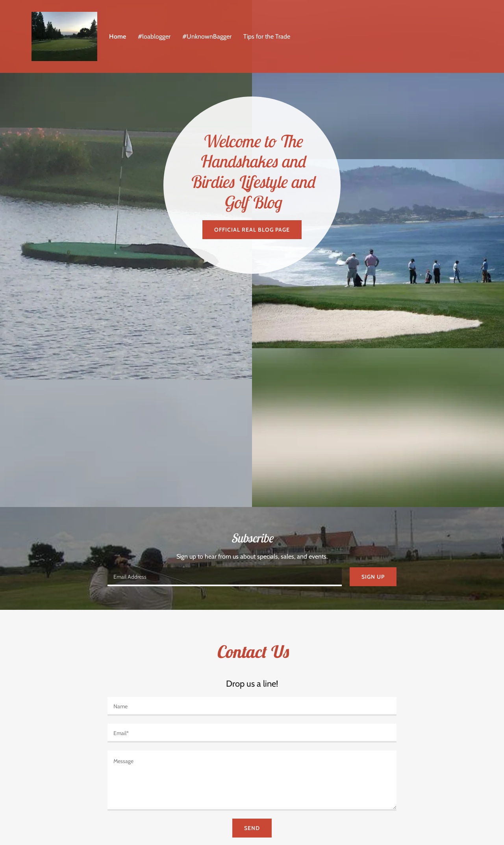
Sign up (373, 577)
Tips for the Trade (267, 36)
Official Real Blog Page (252, 230)
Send (252, 828)
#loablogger (154, 36)
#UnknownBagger (207, 36)
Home (118, 36)
